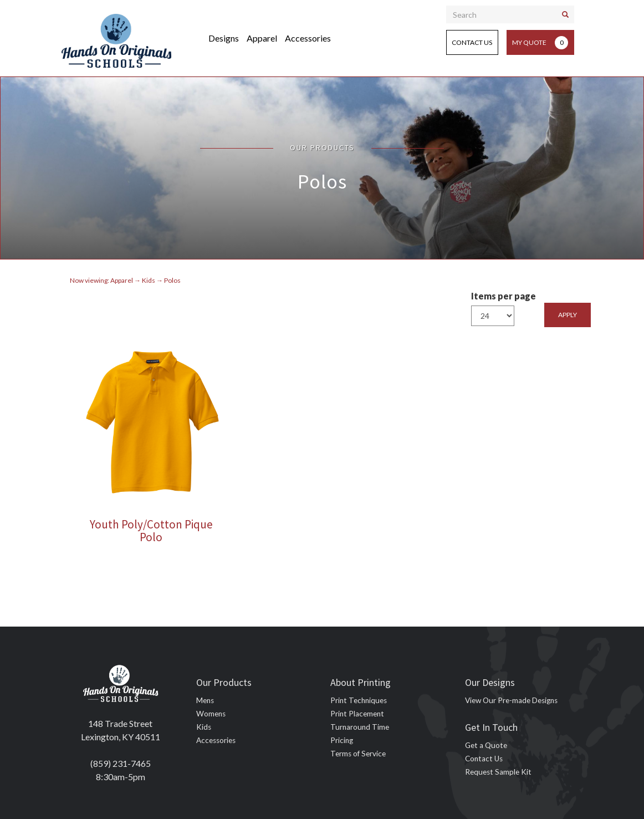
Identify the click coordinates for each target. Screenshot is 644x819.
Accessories (308, 38)
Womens (211, 714)
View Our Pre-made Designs (511, 700)
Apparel (262, 38)
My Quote (540, 43)
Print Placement (357, 714)
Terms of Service (358, 754)
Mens (205, 700)
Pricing (342, 740)
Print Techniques (359, 700)
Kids (204, 727)
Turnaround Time (360, 727)
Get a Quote (486, 745)
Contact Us (472, 42)
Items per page (504, 296)
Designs (224, 38)
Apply (568, 315)
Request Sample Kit (498, 772)
